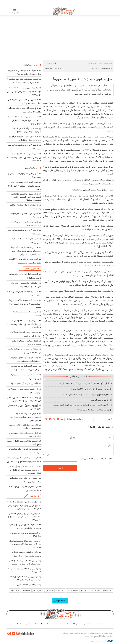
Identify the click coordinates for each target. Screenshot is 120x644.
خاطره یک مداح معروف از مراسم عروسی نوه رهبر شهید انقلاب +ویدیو (81, 405)
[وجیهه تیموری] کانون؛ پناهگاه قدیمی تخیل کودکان (24, 407)
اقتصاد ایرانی (49, 590)
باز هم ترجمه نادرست (100, 400)
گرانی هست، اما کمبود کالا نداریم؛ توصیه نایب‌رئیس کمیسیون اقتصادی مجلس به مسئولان (26, 197)
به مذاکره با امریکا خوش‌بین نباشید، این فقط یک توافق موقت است (25, 359)
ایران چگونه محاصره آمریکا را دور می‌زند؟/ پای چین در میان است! (83, 383)
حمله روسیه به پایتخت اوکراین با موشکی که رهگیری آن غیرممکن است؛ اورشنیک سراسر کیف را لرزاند (26, 251)
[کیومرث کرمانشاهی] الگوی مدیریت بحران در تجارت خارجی (25, 427)
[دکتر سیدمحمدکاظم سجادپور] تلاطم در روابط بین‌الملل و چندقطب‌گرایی (24, 399)
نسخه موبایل (60, 601)
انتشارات (38, 624)
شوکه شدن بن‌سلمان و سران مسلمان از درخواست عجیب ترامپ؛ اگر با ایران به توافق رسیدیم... (24, 120)
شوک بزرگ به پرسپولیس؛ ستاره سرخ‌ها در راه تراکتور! (24, 293)
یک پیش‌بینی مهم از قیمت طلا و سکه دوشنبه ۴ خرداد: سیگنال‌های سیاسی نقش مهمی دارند (24, 91)
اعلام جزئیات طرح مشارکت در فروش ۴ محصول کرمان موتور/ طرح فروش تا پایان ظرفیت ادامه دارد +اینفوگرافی (24, 505)
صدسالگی (88, 624)
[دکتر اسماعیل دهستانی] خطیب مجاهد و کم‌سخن (26, 342)
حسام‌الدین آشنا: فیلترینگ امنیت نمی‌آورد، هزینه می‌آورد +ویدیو (26, 130)
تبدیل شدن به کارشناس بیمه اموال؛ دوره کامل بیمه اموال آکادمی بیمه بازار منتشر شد (25, 544)
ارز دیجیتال (26, 590)
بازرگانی (33, 496)
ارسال (60, 468)
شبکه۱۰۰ (100, 624)
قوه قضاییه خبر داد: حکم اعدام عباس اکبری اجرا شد (24, 451)
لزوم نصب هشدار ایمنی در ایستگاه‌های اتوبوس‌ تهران (24, 391)
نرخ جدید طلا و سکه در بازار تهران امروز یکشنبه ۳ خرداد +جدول (24, 110)
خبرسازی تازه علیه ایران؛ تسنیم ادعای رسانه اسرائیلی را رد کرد (24, 101)
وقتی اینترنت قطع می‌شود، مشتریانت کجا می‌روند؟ (24, 570)
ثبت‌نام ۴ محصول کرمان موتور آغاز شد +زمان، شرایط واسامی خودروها (24, 526)
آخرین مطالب (30, 269)
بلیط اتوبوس (15, 590)
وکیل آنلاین (60, 590)
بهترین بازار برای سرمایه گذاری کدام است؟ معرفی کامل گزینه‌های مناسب (25, 562)
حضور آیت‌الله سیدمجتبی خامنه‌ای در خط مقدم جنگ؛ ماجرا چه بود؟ (25, 72)
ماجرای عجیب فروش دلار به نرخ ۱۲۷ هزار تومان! (90, 389)
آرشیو (28, 624)
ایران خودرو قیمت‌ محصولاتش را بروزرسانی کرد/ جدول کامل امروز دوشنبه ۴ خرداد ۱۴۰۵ (24, 157)
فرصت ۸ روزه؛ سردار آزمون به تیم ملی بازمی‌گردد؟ (25, 232)
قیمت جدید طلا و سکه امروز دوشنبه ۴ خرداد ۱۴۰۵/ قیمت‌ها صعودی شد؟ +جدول (24, 81)
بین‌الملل (91, 63)
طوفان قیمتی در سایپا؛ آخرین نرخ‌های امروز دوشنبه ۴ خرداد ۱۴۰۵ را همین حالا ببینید (24, 304)
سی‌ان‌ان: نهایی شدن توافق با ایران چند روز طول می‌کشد (26, 334)
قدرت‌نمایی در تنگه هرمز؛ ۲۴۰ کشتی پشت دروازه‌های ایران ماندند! (25, 261)
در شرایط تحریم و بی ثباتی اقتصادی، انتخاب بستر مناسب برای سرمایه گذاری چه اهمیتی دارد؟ (24, 517)
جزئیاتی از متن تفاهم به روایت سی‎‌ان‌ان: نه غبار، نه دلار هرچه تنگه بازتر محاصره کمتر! (25, 417)
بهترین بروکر (37, 590)
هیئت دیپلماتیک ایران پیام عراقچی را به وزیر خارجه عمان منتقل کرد (24, 138)
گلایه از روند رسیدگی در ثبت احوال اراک (22, 383)
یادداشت (50, 624)
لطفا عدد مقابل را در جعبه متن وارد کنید (97, 461)
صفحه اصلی (107, 63)
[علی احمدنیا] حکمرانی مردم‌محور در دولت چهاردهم (25, 435)
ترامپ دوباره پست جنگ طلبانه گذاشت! (27, 314)
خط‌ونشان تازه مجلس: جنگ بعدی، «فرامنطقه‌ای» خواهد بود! (25, 285)
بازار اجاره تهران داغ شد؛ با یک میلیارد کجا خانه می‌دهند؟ (86, 395)
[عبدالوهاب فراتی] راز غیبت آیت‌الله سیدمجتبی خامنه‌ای (25, 224)
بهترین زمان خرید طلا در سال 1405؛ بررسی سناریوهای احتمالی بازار (25, 578)
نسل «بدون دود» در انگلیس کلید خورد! (83, 79)
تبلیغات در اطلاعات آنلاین (28, 585)
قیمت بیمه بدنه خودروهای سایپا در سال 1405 (25, 535)
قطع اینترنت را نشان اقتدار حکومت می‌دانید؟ (26, 215)
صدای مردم (63, 624)
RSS (19, 624)
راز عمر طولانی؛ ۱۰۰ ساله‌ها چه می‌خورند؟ (93, 410)
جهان (99, 63)
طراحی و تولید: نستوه (102, 641)
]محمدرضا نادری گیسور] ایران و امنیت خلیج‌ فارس (24, 443)
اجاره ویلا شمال (72, 590)
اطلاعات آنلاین (64, 11)
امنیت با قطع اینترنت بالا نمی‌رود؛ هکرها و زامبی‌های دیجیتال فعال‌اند (26, 368)
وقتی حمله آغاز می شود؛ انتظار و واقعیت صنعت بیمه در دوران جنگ (27, 554)
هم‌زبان (76, 624)
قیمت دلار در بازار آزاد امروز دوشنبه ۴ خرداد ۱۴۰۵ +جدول (25, 489)
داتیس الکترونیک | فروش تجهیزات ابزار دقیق (96, 590)
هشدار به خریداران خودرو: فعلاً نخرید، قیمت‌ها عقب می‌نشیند (24, 351)
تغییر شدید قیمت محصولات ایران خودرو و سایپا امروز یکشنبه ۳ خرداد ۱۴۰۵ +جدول (25, 186)
